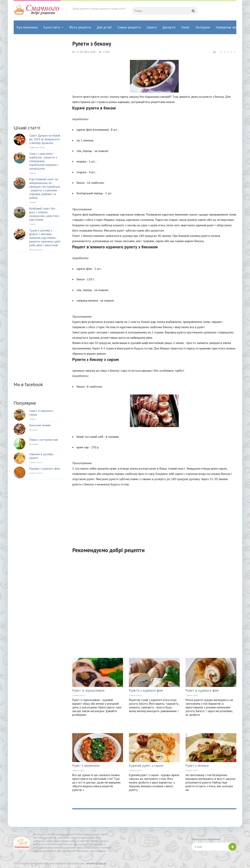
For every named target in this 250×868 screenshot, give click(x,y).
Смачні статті (79, 695)
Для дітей (104, 27)
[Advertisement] (154, 514)
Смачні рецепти (129, 27)
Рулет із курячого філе (202, 690)
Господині (203, 27)
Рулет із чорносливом (88, 690)
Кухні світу (52, 27)
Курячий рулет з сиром (146, 766)
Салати (151, 27)
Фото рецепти (80, 27)
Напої (185, 27)
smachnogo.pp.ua (96, 863)
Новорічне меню (228, 27)
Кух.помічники (27, 27)
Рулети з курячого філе (146, 690)
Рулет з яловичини (86, 766)
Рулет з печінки (197, 766)
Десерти (169, 27)
